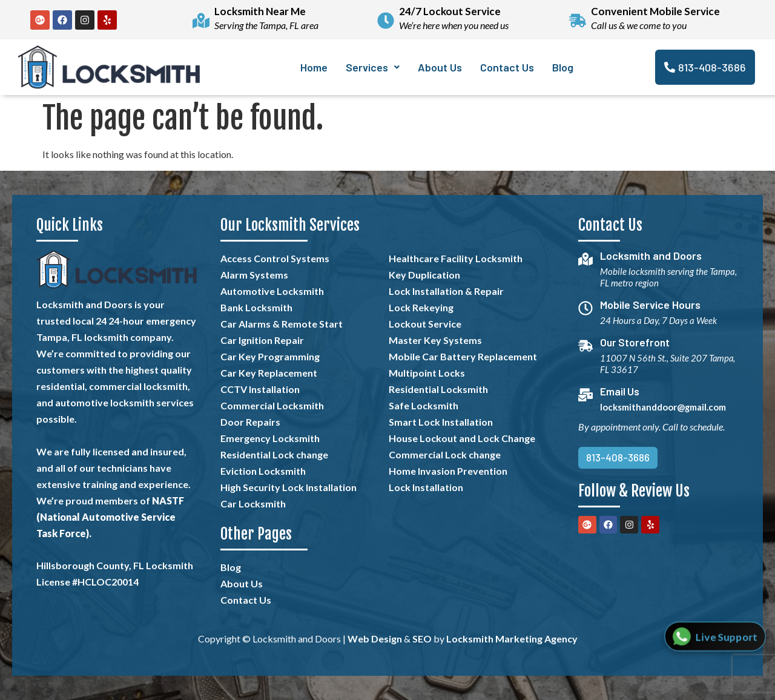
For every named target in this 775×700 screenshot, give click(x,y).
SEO (422, 639)
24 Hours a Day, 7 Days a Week (661, 320)
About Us (440, 67)
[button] (373, 67)
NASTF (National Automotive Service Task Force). (110, 517)
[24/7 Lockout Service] (386, 20)
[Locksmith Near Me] (201, 20)
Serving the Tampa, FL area (266, 25)
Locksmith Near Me (260, 11)
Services (373, 67)
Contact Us (507, 67)
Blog (563, 67)
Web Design (375, 639)
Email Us (622, 391)
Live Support (726, 636)
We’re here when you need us (454, 25)
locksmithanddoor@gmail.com (666, 407)
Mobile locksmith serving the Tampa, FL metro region (656, 277)
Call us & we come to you (639, 25)
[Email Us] (587, 395)
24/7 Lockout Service (450, 11)
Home (314, 67)
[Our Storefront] (587, 346)
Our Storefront (638, 342)
